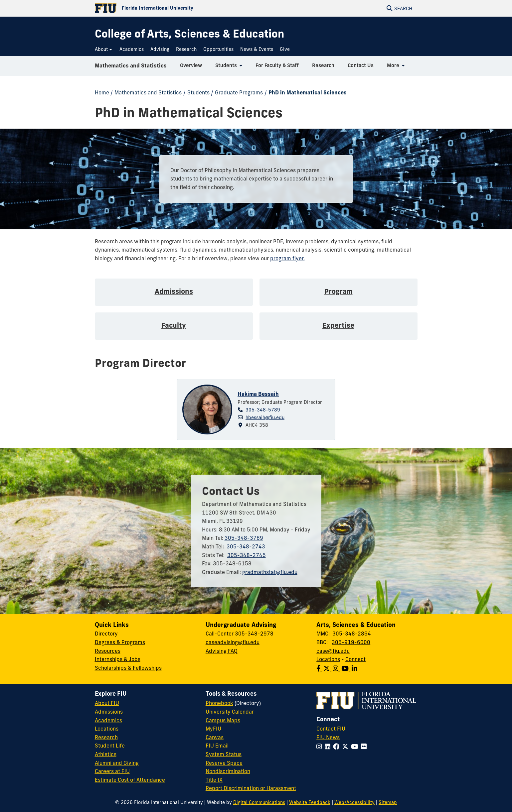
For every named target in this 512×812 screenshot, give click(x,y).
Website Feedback (310, 802)
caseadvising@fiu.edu (233, 642)
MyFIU (213, 729)
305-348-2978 (254, 634)
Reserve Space (224, 763)
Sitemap (388, 802)
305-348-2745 (247, 555)
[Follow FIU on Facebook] (338, 747)
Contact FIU (331, 729)
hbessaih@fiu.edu (265, 417)
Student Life (110, 746)
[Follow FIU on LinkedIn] (329, 747)
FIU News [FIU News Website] (328, 737)
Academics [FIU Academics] (108, 720)
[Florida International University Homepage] (175, 8)
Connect (355, 659)
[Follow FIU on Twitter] (346, 747)
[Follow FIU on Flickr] (365, 747)
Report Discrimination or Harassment (251, 788)
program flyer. (287, 258)
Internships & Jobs (118, 659)
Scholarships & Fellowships (128, 668)
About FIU (107, 703)
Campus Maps (223, 720)
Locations (328, 659)
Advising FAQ (222, 651)
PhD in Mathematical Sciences (308, 92)
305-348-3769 (244, 538)
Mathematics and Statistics (131, 68)
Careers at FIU (112, 771)
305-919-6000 (351, 642)
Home (102, 92)
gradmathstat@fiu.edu (270, 572)
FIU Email (217, 746)
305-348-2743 (246, 546)
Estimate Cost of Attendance (130, 780)
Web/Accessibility (354, 802)
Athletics (106, 754)
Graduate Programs (239, 92)
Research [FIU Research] (106, 737)
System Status (224, 754)
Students (198, 92)
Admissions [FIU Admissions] (109, 712)
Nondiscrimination (228, 771)
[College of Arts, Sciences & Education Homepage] (189, 34)
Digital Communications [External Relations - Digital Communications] (259, 802)
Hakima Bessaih (258, 394)
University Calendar (230, 712)
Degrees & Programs (120, 642)
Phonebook (219, 703)
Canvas (215, 737)
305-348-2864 (352, 634)
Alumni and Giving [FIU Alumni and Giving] (117, 763)
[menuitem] (104, 49)
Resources (108, 651)
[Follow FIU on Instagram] (321, 747)
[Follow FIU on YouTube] (356, 747)
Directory (106, 634)
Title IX (214, 780)
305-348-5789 (263, 410)
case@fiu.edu (333, 651)
